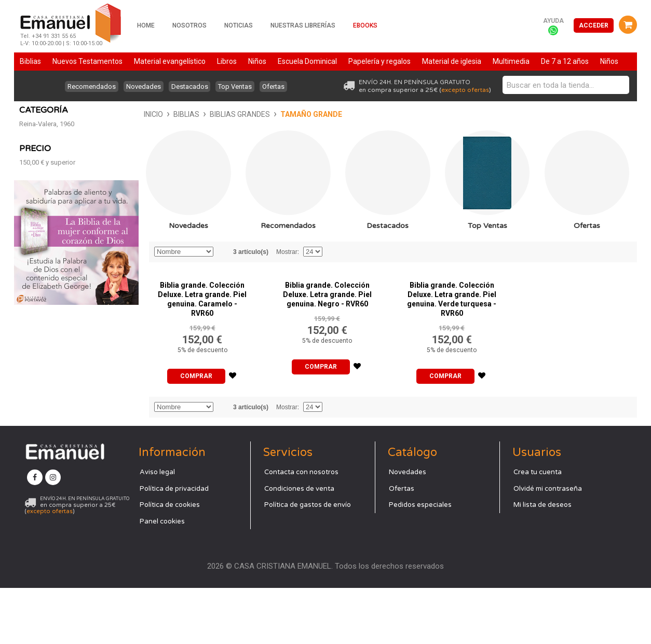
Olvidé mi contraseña (548, 545)
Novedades (140, 86)
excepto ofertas (465, 90)
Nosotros (189, 25)
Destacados (190, 86)
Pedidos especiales (420, 561)
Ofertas (280, 86)
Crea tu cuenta (538, 528)
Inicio (29, 114)
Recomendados (85, 86)
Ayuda (553, 21)
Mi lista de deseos (542, 561)
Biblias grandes (115, 114)
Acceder (594, 25)
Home (146, 25)
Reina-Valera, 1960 (47, 285)
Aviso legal (157, 528)
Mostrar (287, 273)
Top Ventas (239, 86)
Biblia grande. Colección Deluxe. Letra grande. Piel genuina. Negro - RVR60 (327, 316)
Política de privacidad (174, 545)
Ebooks (365, 25)
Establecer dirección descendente (223, 273)
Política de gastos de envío (308, 561)
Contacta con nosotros (301, 528)
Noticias (239, 25)
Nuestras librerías (303, 25)
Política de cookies (170, 561)
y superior (47, 324)
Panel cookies (162, 578)
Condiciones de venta (299, 545)
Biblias (62, 114)
